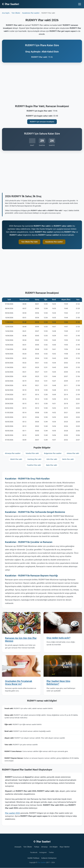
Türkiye (37, 847)
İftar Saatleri (42, 862)
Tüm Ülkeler (28, 847)
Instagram (43, 852)
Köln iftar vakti (52, 459)
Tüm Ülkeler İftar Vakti (29, 242)
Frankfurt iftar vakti (34, 465)
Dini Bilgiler (54, 847)
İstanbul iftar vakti (32, 453)
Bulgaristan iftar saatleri (53, 453)
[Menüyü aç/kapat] (80, 4)
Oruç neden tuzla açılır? (59, 638)
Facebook (34, 852)
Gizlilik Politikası (33, 858)
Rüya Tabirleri (65, 847)
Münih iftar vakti (16, 459)
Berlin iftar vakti (68, 459)
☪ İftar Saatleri (11, 4)
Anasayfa (18, 847)
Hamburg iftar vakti (34, 459)
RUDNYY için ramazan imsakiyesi (42, 122)
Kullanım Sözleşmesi (49, 858)
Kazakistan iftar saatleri (54, 242)
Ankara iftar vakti (73, 453)
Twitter (51, 852)
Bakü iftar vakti (52, 465)
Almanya (44, 847)
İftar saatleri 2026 (12, 813)
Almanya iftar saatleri (13, 453)
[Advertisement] (42, 84)
